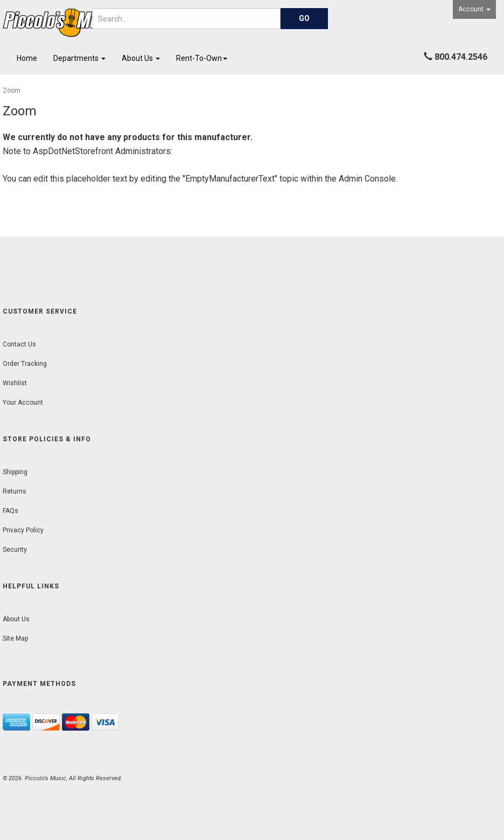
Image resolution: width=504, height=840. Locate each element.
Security (15, 550)
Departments (79, 58)
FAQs (10, 511)
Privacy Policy (23, 530)
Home (27, 58)
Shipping (15, 472)
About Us (141, 58)
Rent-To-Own (202, 58)
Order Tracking (25, 364)
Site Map (15, 638)
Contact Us (19, 344)
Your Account (23, 402)
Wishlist (15, 383)
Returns (15, 491)
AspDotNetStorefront (73, 151)
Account (474, 9)
